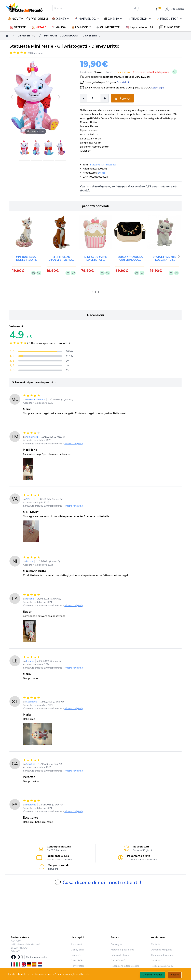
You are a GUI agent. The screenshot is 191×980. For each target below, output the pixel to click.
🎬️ (113, 19)
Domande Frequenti (162, 950)
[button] (140, 27)
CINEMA (113, 19)
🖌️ (170, 19)
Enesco (101, 173)
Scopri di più (124, 82)
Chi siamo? (157, 961)
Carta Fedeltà (118, 961)
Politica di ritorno (120, 955)
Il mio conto (77, 944)
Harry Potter (77, 966)
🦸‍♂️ (87, 19)
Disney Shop (78, 950)
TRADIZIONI (140, 19)
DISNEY (61, 19)
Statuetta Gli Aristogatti (103, 165)
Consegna (116, 944)
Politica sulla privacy (162, 966)
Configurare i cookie (37, 957)
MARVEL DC (87, 19)
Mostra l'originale (73, 444)
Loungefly (76, 955)
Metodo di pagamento (123, 950)
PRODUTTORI (170, 19)
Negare (175, 975)
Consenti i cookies (153, 975)
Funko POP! (77, 961)
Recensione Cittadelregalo (125, 966)
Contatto (156, 944)
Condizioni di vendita (162, 955)
